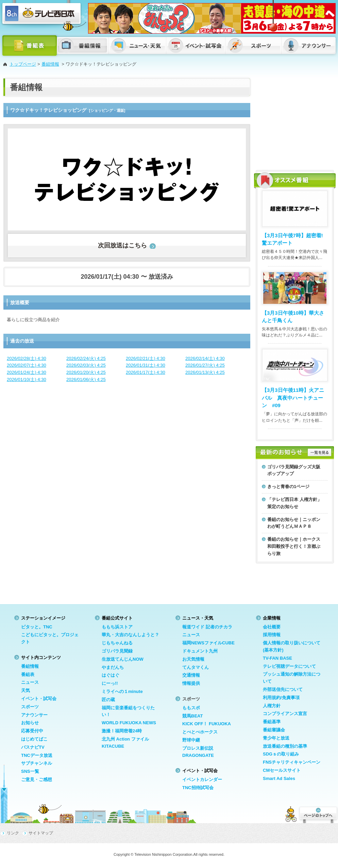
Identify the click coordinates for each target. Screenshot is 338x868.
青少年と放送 (276, 738)
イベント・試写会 (39, 699)
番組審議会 (274, 730)
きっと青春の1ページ (288, 487)
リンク (13, 833)
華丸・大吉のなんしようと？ (130, 635)
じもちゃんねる (117, 643)
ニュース (30, 682)
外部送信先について (283, 689)
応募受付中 (32, 731)
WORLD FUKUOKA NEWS (129, 723)
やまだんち (113, 667)
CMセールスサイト (282, 770)
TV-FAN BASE (277, 658)
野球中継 (191, 740)
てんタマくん (196, 667)
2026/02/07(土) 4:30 (27, 365)
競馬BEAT (192, 716)
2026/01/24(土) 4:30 (27, 372)
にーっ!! (110, 683)
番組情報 (50, 64)
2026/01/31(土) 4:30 (146, 365)
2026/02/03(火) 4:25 (86, 365)
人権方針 (272, 706)
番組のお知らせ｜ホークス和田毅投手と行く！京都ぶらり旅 (294, 546)
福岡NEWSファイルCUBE (208, 643)
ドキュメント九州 (200, 651)
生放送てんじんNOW (123, 659)
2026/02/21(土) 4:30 (146, 358)
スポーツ (30, 707)
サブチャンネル (37, 763)
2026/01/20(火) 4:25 (86, 372)
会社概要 (272, 627)
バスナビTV (33, 747)
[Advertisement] (295, 121)
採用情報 (272, 635)
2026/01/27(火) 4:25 (205, 365)
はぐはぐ (111, 675)
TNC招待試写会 (198, 788)
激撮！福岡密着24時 (122, 731)
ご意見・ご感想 (37, 779)
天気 (26, 690)
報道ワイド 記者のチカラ (207, 627)
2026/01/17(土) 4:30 (146, 372)
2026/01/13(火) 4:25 (205, 372)
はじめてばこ (34, 739)
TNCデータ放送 (37, 755)
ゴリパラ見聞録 (117, 651)
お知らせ (30, 723)
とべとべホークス (200, 732)
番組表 (28, 674)
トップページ (23, 64)
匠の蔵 (108, 700)
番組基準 (272, 722)
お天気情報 (193, 659)
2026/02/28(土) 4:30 (27, 358)
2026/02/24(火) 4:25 (86, 358)
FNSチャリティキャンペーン (292, 762)
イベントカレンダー (202, 779)
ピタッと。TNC (37, 627)
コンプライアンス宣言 (285, 714)
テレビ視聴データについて (289, 666)
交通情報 (191, 675)
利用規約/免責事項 (281, 698)
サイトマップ (41, 833)
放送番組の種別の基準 (285, 746)
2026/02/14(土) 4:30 (205, 358)
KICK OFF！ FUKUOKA (207, 724)
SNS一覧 (30, 771)
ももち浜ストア (117, 627)
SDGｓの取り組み (281, 754)
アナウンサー (34, 715)
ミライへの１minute (122, 691)
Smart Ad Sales (279, 778)
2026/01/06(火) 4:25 (86, 379)
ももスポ (191, 708)
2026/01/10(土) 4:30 (27, 379)
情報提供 (191, 683)
